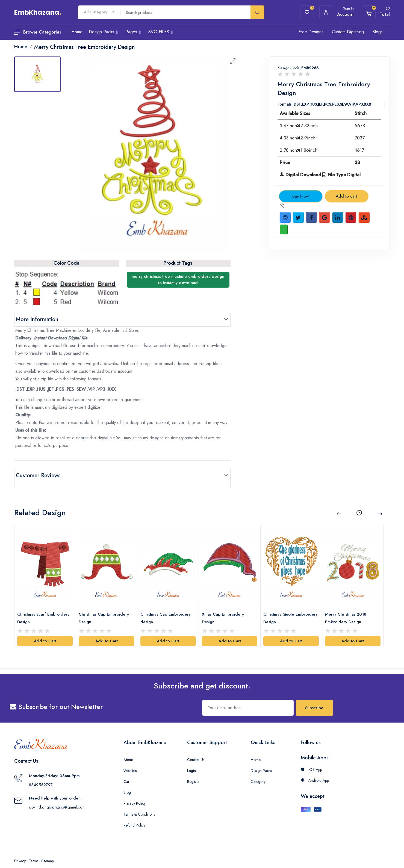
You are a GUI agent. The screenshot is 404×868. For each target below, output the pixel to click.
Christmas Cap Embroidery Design (105, 609)
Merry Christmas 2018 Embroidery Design (347, 609)
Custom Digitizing (348, 32)
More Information (37, 319)
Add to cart (347, 196)
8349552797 (41, 775)
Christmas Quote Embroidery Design (283, 609)
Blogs (378, 32)
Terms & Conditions (139, 805)
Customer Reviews (38, 475)
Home (256, 750)
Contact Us (196, 750)
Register (193, 772)
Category (258, 772)
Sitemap (48, 852)
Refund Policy (134, 816)
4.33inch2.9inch (298, 138)
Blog (127, 783)
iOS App (311, 760)
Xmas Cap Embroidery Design (224, 609)
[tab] (37, 74)
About (128, 750)
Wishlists (130, 761)
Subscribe (314, 699)
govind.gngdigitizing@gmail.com (57, 798)
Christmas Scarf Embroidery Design (45, 609)
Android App (315, 771)
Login (191, 761)
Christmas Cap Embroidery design (167, 609)
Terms (33, 852)
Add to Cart (45, 632)
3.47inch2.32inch (299, 126)
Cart (127, 772)
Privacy (20, 852)
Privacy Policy (135, 794)
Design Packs (261, 761)
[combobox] (99, 12)
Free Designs (311, 32)
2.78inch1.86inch (299, 150)
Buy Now (301, 196)
